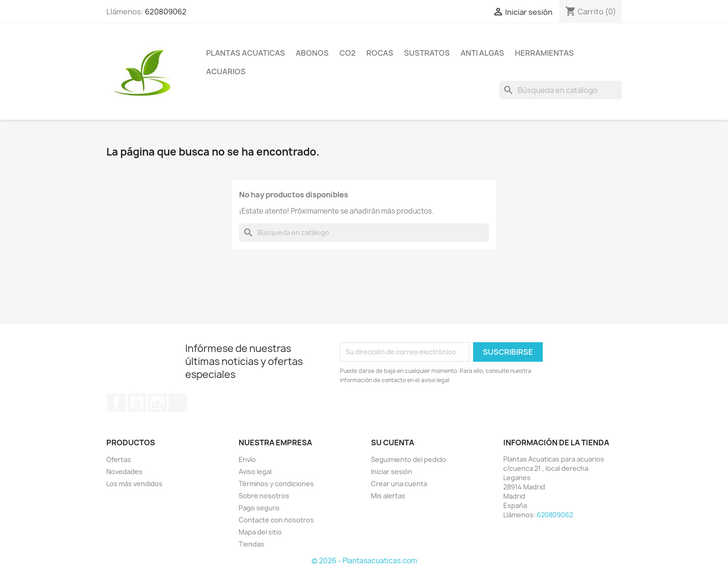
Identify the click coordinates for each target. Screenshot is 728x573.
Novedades (124, 472)
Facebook (117, 403)
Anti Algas (482, 53)
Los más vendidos (134, 484)
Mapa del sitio (260, 532)
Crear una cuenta (399, 484)
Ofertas (119, 459)
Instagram (157, 403)
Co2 (348, 53)
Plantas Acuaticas (246, 53)
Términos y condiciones (276, 484)
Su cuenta (393, 443)
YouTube (137, 403)
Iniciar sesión (392, 472)
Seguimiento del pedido (409, 459)
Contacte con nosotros (276, 520)
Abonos (312, 53)
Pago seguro (259, 508)
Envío (247, 459)
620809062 (166, 12)
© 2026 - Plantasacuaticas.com (364, 561)
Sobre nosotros (264, 496)
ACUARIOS (226, 72)
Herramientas (544, 53)
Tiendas (251, 544)
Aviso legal (255, 472)
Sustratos (427, 53)
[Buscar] (560, 90)
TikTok (178, 403)
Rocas (380, 53)
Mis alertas (388, 496)
